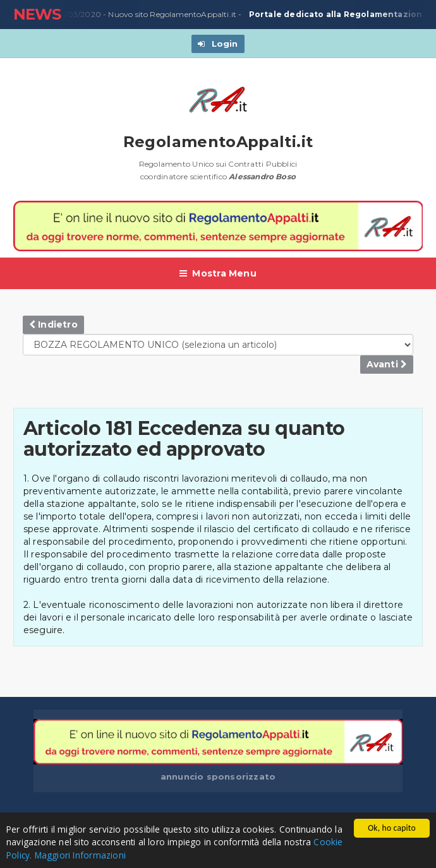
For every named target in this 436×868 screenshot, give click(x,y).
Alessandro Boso (262, 176)
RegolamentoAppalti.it (218, 142)
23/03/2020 (77, 15)
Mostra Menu (218, 273)
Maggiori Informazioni (80, 855)
